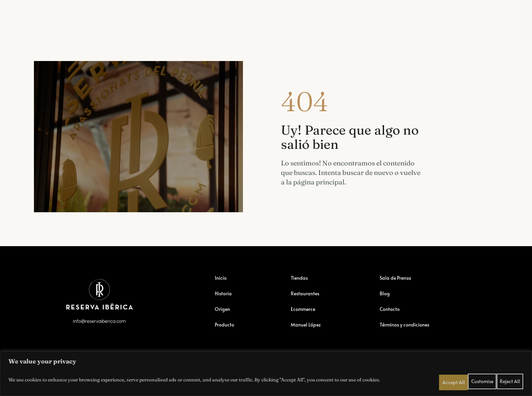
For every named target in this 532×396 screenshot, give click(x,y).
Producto (225, 338)
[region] (266, 372)
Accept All (512, 379)
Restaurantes (150, 18)
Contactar (441, 18)
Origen (223, 323)
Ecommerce (195, 18)
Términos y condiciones (408, 338)
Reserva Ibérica (66, 18)
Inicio (221, 292)
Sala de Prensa (370, 18)
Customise (461, 379)
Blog (409, 18)
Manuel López (319, 18)
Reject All (486, 379)
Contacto (391, 323)
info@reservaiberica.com (99, 340)
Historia (224, 307)
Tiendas (110, 18)
